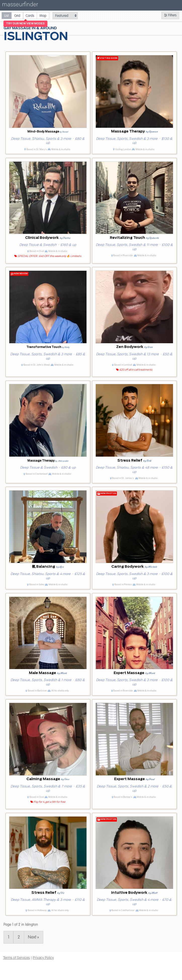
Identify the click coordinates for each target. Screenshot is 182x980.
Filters (170, 15)
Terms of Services (16, 958)
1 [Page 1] (9, 937)
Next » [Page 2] (33, 937)
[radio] (7, 15)
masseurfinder (20, 5)
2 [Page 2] (19, 937)
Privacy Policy (43, 958)
